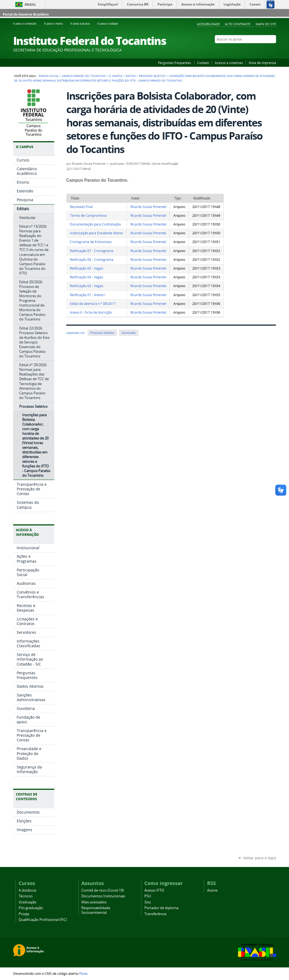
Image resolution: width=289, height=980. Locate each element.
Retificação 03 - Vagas (87, 286)
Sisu (148, 902)
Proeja (24, 914)
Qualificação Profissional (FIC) (43, 920)
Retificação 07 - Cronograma (92, 251)
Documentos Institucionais (103, 896)
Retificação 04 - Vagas (87, 277)
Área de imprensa (262, 63)
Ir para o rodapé (110, 24)
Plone (83, 973)
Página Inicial (49, 76)
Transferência (155, 914)
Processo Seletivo (152, 76)
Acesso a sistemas (229, 63)
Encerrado (129, 333)
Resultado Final (81, 207)
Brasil (30, 5)
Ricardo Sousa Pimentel (148, 207)
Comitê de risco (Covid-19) (103, 890)
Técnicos (26, 896)
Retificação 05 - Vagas (87, 268)
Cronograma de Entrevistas (91, 242)
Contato (203, 63)
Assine (212, 890)
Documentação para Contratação (95, 224)
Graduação (28, 902)
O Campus (116, 76)
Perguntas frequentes (175, 63)
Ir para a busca (83, 24)
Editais (131, 76)
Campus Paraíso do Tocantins (84, 76)
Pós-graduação (31, 908)
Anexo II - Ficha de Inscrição (91, 312)
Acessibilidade (208, 24)
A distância (27, 890)
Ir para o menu (56, 24)
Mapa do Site (266, 24)
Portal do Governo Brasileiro (26, 14)
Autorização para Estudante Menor (97, 233)
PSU (148, 896)
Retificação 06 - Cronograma (92, 260)
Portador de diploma (161, 908)
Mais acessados (94, 902)
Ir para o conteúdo (28, 24)
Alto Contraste (238, 24)
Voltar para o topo (260, 858)
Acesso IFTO (154, 890)
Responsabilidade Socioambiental (96, 910)
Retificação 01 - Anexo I (88, 295)
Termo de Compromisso (88, 216)
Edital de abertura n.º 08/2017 (93, 304)
